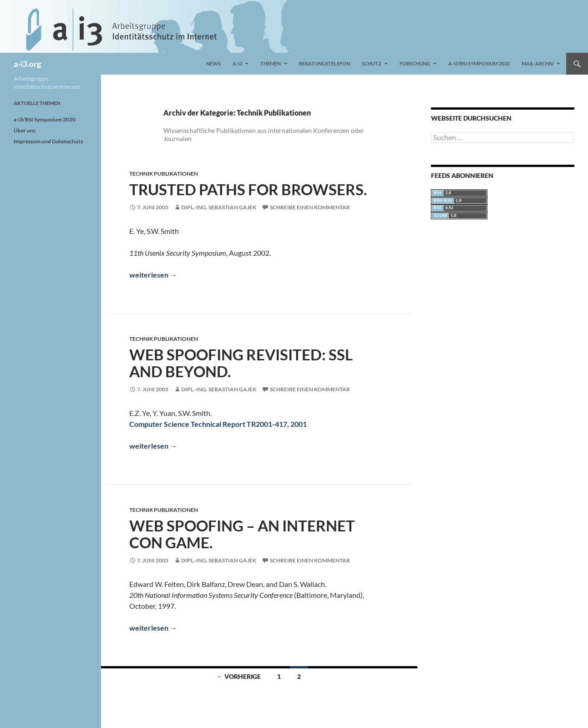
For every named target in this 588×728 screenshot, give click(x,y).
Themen (271, 63)
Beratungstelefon (324, 63)
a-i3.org (27, 64)
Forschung (415, 63)
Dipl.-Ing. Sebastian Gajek (219, 207)
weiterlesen (153, 275)
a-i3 (237, 63)
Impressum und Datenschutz (48, 141)
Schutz (372, 63)
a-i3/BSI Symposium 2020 (479, 63)
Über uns (25, 130)
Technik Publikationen (164, 174)
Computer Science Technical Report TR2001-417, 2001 (218, 424)
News (213, 63)
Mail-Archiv (538, 63)
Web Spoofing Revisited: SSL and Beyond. (241, 363)
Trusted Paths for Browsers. (248, 189)
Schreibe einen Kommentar (310, 207)
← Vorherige (239, 676)
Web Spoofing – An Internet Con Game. (242, 534)
